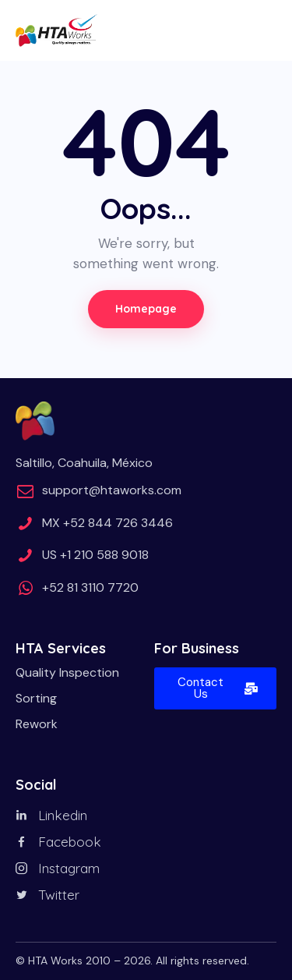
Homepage (146, 309)
